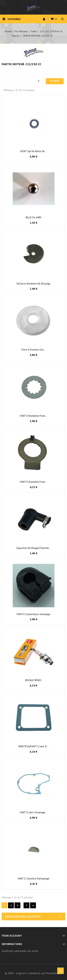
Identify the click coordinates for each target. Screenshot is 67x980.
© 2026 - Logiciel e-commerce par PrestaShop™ (33, 973)
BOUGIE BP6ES (33, 680)
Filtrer (55, 81)
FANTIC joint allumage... (33, 812)
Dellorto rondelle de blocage (33, 284)
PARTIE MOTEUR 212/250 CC (23, 916)
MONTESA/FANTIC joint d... (34, 746)
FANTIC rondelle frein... (33, 482)
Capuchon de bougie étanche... (34, 548)
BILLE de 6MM (34, 217)
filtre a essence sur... (33, 350)
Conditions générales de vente (20, 951)
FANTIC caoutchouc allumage (33, 614)
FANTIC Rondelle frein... (33, 416)
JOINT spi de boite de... (33, 151)
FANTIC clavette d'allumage (34, 879)
